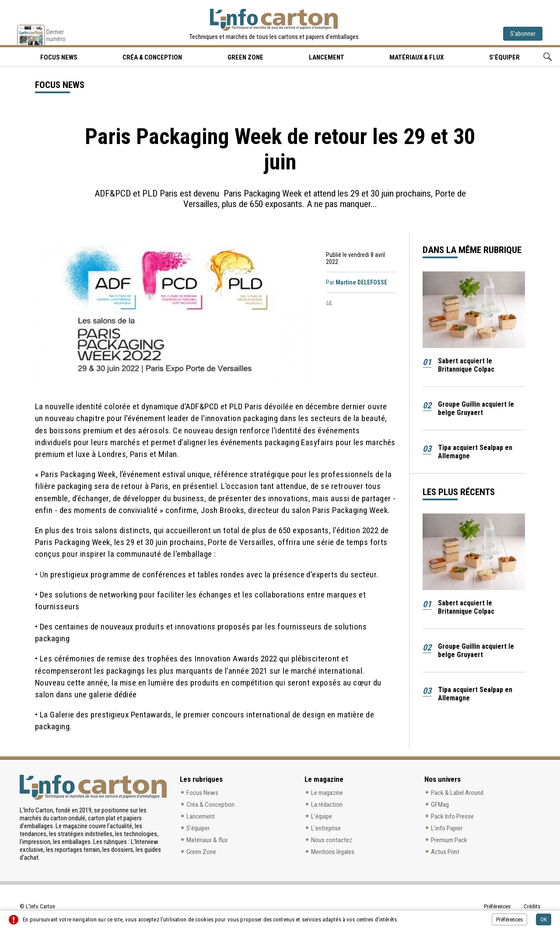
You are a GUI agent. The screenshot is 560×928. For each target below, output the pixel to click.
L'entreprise (326, 828)
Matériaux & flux (416, 57)
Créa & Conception (152, 57)
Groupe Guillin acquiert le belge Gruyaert (476, 408)
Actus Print (445, 852)
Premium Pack (449, 840)
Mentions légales (333, 852)
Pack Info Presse (452, 816)
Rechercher (548, 57)
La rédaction (327, 805)
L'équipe (322, 816)
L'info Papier (447, 828)
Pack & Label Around (457, 793)
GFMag (440, 805)
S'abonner (523, 34)
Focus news (59, 57)
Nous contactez (332, 840)
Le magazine (327, 793)
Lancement (327, 57)
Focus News (202, 793)
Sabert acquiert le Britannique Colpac (466, 365)
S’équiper (504, 57)
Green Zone (245, 57)
